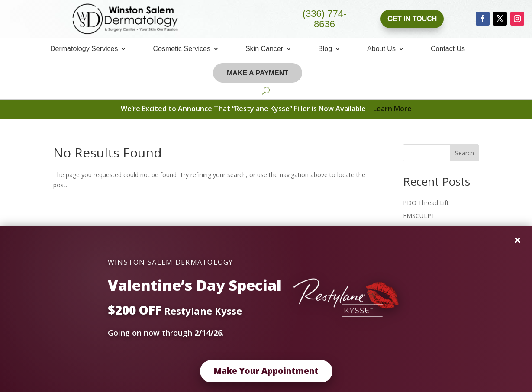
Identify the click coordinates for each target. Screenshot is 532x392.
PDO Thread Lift (426, 203)
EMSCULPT (419, 216)
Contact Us (448, 49)
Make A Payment (258, 73)
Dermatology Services (84, 49)
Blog (325, 49)
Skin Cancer (264, 49)
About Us (381, 49)
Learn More (392, 109)
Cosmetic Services (181, 49)
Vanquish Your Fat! (429, 229)
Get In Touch (412, 19)
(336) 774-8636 (325, 19)
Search (464, 153)
